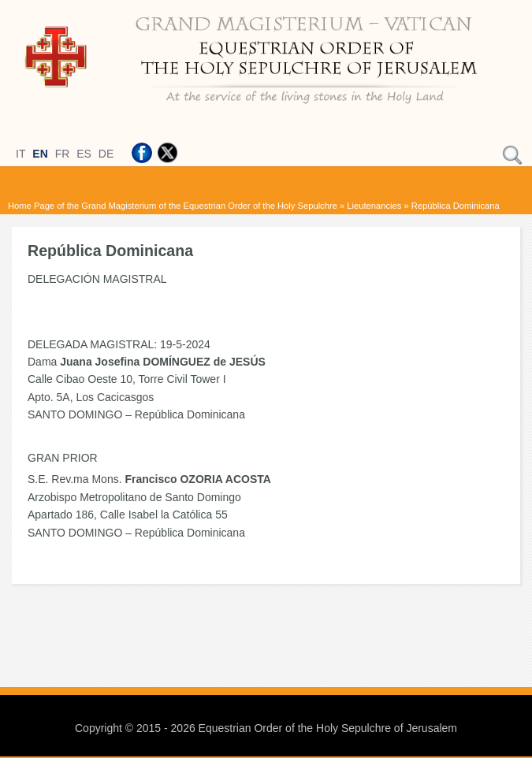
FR (63, 154)
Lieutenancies (374, 206)
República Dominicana (456, 206)
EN (40, 154)
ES (84, 154)
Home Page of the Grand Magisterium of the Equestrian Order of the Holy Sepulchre (173, 206)
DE (106, 154)
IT (20, 154)
